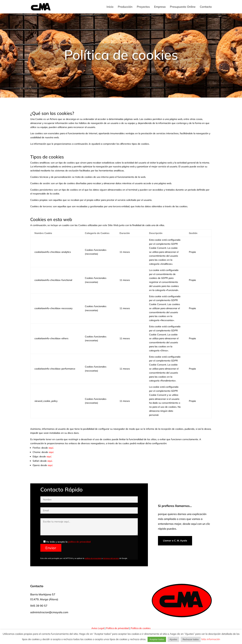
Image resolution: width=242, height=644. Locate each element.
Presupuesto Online (183, 7)
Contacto (206, 7)
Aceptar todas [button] (157, 639)
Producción (125, 7)
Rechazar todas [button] (191, 639)
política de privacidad (79, 542)
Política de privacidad (117, 628)
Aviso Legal (98, 628)
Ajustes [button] (173, 639)
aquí (51, 448)
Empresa (160, 7)
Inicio (110, 7)
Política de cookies (141, 628)
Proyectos (143, 7)
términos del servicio (111, 558)
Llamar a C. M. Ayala (175, 541)
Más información (210, 639)
